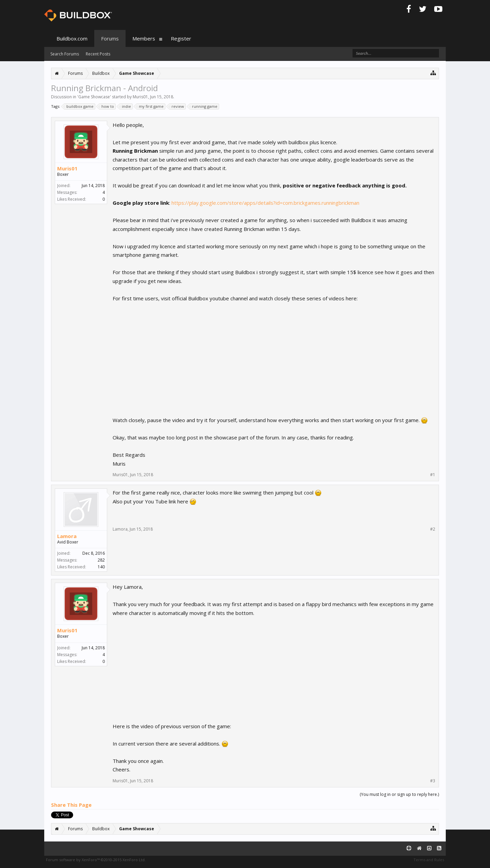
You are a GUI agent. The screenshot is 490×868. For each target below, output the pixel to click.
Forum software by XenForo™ (96, 860)
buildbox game (79, 106)
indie (125, 106)
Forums (110, 38)
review (177, 106)
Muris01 (140, 97)
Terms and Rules (429, 860)
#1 (433, 475)
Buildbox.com (72, 38)
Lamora (67, 536)
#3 (433, 781)
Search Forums (65, 54)
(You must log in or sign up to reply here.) (399, 794)
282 (101, 560)
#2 (433, 529)
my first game (150, 106)
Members (144, 38)
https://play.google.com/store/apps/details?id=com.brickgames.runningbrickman (265, 203)
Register (181, 38)
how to (107, 106)
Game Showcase (94, 97)
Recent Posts (98, 54)
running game (204, 106)
